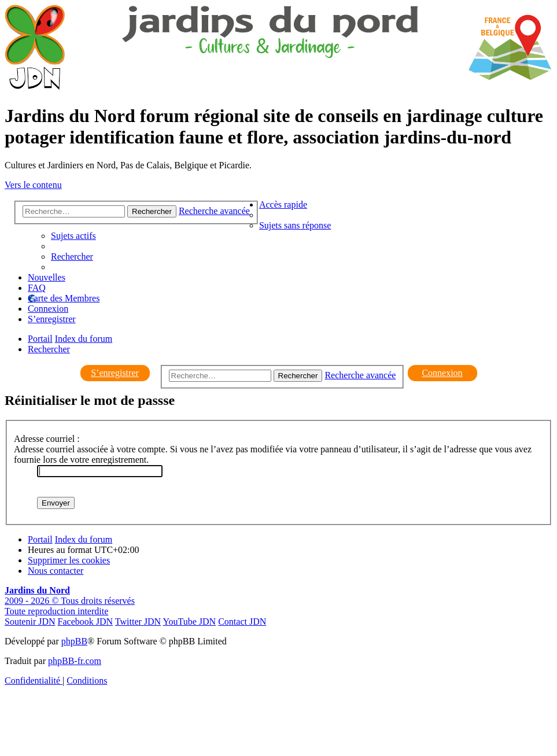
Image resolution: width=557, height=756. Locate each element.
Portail (40, 339)
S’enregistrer (115, 373)
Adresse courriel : (47, 439)
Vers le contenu (33, 185)
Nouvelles (47, 277)
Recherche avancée (360, 375)
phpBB (74, 641)
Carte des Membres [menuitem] (64, 298)
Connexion (442, 373)
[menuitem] (295, 225)
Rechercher (298, 376)
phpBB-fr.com (75, 661)
